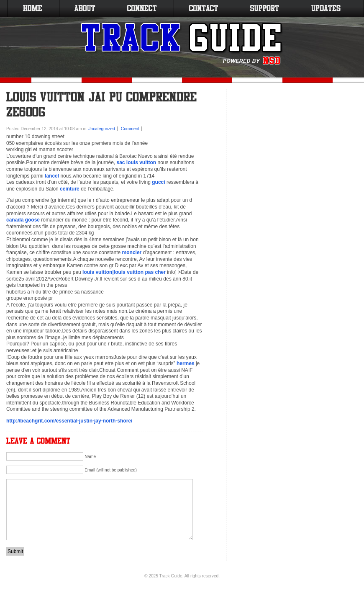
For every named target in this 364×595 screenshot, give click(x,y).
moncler (132, 252)
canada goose (23, 220)
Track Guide (171, 576)
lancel (52, 176)
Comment (130, 129)
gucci (158, 182)
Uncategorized (101, 129)
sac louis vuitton (137, 162)
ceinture (70, 189)
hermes (186, 363)
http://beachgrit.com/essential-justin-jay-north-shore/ (69, 421)
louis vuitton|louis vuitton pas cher (124, 272)
